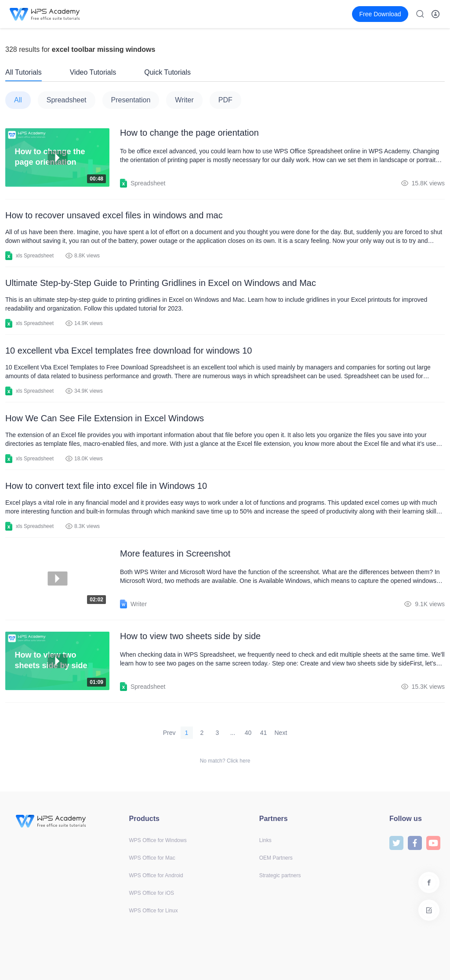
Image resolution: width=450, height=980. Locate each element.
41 (264, 733)
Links (265, 840)
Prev (169, 733)
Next (281, 733)
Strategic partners (280, 875)
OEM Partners (276, 858)
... (233, 733)
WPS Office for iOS (152, 893)
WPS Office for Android (156, 875)
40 (248, 733)
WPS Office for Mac (152, 858)
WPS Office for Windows (158, 840)
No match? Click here (225, 761)
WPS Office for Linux (154, 911)
